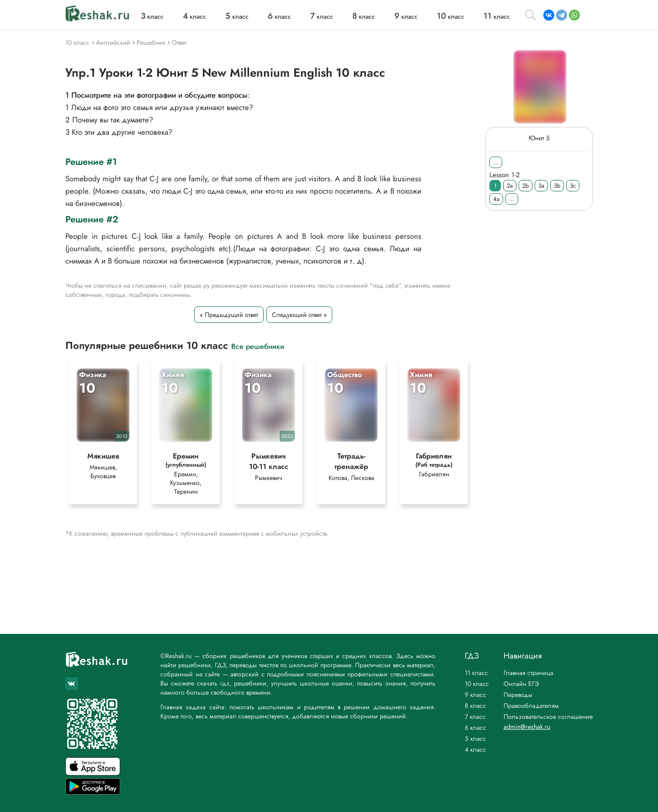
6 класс (475, 728)
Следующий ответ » (299, 315)
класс (152, 16)
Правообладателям (531, 706)
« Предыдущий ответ (229, 315)
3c (573, 186)
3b (557, 186)
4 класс (475, 749)
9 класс (475, 695)
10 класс (477, 684)
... (496, 162)
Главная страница (528, 673)
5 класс (475, 738)
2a (510, 186)
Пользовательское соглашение (548, 717)
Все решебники (258, 346)
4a (496, 199)
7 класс (475, 717)
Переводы (518, 695)
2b (525, 186)
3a (541, 186)
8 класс (475, 706)
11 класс (476, 673)
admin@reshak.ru (527, 727)
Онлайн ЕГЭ (521, 684)
